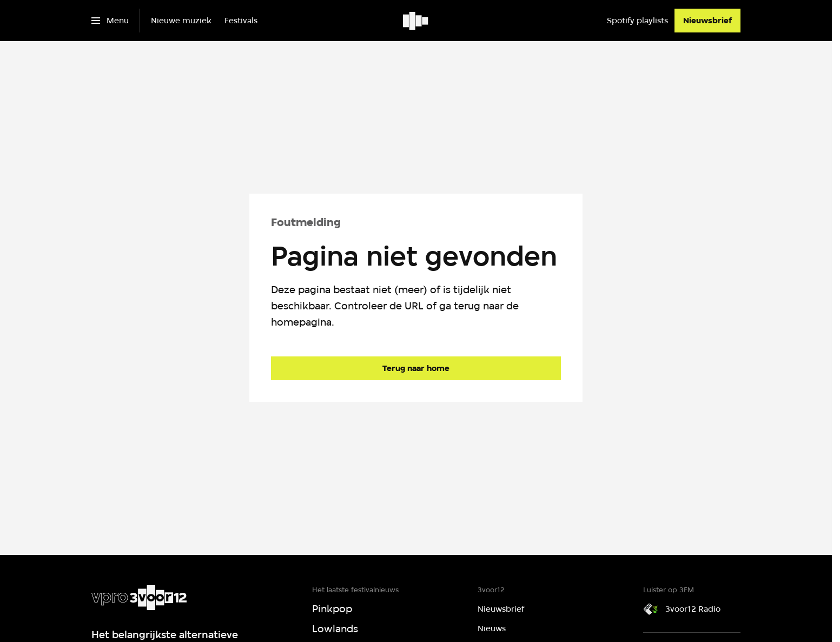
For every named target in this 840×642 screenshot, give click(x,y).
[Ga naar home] (416, 21)
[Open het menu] (110, 21)
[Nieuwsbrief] (707, 21)
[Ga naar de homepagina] (416, 368)
